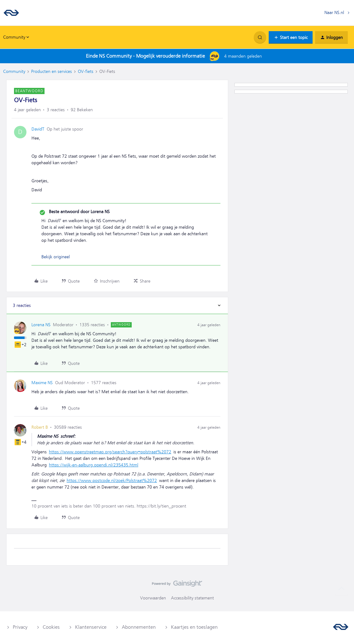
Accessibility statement (192, 598)
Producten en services (52, 71)
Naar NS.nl (334, 12)
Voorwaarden (153, 598)
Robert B (40, 427)
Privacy (20, 627)
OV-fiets (86, 71)
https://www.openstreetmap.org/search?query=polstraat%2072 (110, 452)
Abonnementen (139, 627)
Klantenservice (91, 627)
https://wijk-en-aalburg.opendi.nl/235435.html (94, 465)
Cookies (51, 627)
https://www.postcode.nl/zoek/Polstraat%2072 (112, 480)
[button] (291, 37)
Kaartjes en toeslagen (194, 627)
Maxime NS (42, 383)
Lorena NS (41, 325)
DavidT (38, 129)
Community (14, 71)
